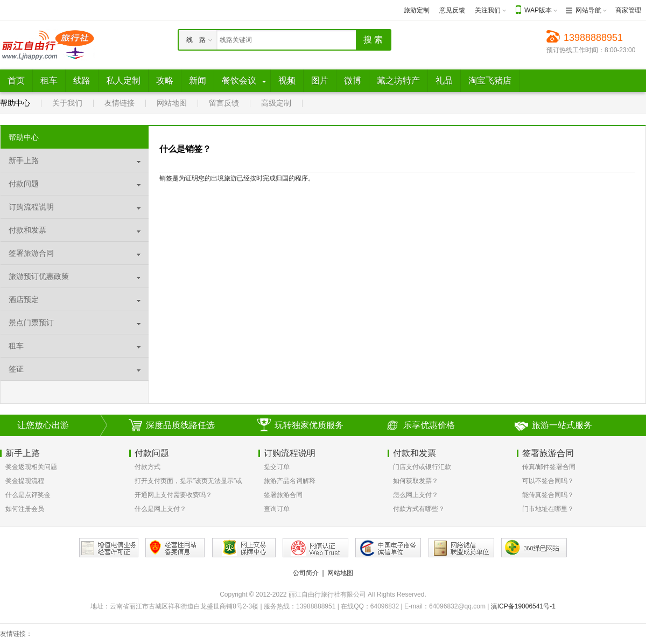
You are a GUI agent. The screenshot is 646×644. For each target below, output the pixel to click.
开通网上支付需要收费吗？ (173, 495)
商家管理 (628, 10)
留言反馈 (224, 103)
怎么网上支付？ (416, 495)
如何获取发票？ (416, 481)
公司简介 (306, 573)
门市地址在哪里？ (548, 509)
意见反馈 (452, 10)
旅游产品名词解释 (290, 481)
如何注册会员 (25, 509)
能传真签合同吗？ (548, 495)
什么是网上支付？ (160, 509)
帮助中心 (15, 103)
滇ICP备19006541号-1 (523, 606)
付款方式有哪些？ (419, 509)
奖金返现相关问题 (31, 467)
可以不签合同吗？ (548, 481)
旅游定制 (417, 10)
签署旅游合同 (283, 495)
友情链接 (120, 103)
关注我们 (488, 10)
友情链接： (16, 634)
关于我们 (67, 103)
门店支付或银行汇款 (422, 467)
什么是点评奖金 (28, 495)
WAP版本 (538, 10)
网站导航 (588, 10)
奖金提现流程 (25, 481)
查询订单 (277, 509)
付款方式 (148, 467)
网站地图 (172, 103)
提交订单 (277, 467)
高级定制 (276, 103)
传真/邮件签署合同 (549, 467)
